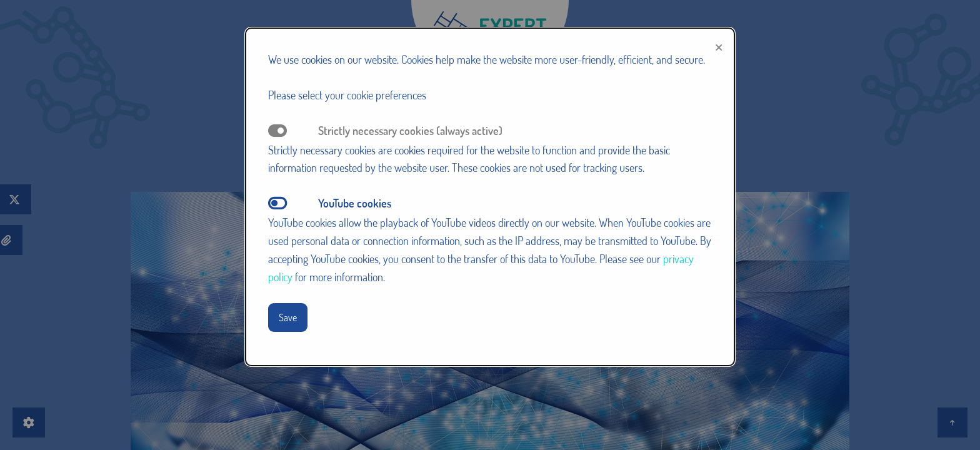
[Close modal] (719, 45)
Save (288, 317)
